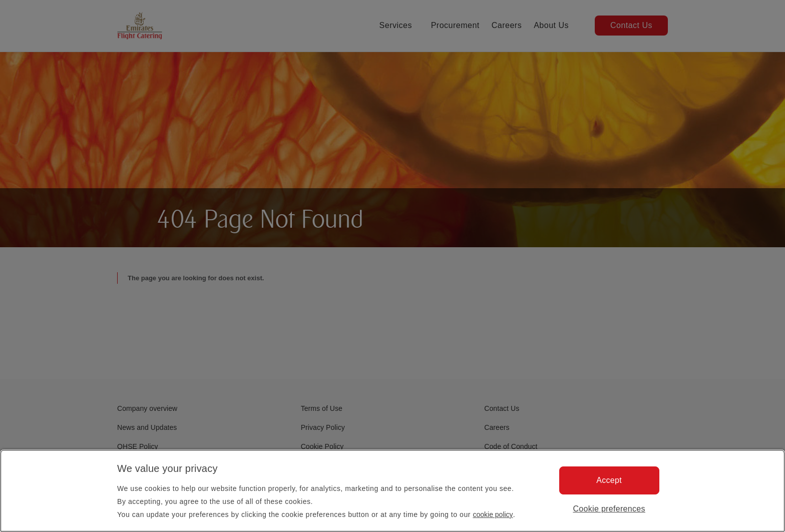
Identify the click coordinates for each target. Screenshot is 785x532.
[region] (392, 491)
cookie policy (493, 514)
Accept (609, 480)
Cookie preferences (609, 509)
